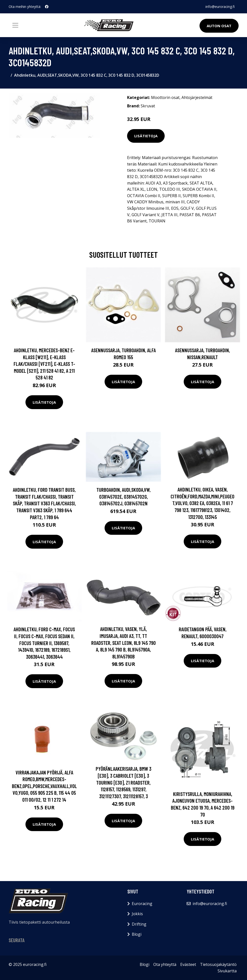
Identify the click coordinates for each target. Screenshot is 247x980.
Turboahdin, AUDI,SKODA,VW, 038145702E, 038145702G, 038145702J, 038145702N (123, 496)
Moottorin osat (165, 97)
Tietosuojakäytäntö (218, 964)
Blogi (137, 934)
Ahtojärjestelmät (197, 97)
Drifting (139, 924)
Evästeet (188, 964)
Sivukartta (227, 971)
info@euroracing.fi (220, 7)
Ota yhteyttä (165, 964)
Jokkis (137, 914)
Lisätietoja (146, 136)
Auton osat (219, 26)
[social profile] (47, 7)
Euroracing (142, 904)
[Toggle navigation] (15, 25)
